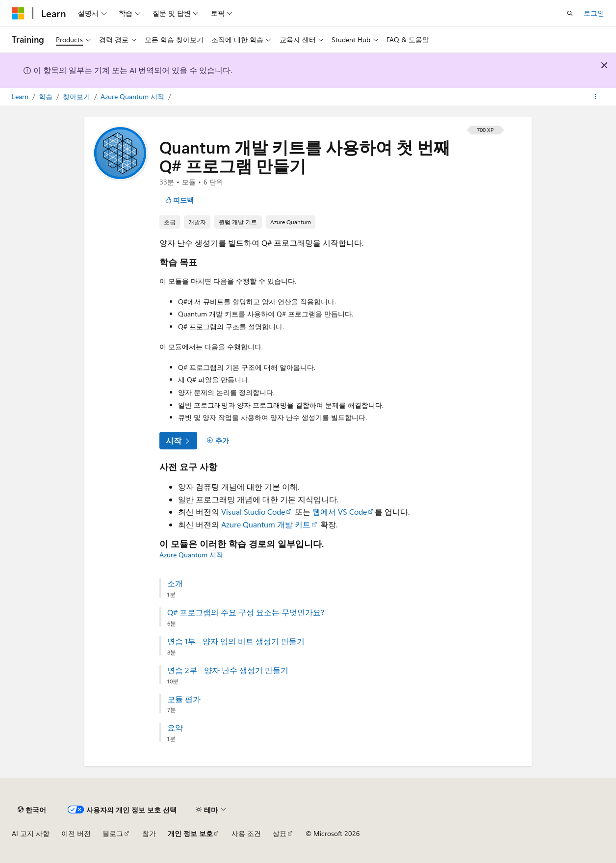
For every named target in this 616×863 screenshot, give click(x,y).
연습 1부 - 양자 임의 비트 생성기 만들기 (236, 641)
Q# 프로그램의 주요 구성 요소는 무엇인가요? (246, 612)
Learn (21, 96)
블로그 (113, 833)
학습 (47, 96)
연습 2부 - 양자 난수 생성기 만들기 (228, 670)
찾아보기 (77, 96)
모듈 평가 (184, 699)
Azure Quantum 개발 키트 (266, 524)
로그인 (594, 13)
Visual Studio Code (253, 511)
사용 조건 (246, 833)
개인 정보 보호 (190, 833)
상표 (280, 833)
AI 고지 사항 (31, 833)
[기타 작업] (596, 97)
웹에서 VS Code (340, 511)
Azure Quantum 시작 (133, 96)
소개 (175, 583)
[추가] (218, 441)
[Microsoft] (18, 13)
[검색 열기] (570, 13)
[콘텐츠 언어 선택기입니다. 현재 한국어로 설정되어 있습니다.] (32, 810)
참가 (149, 833)
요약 (175, 728)
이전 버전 (76, 833)
